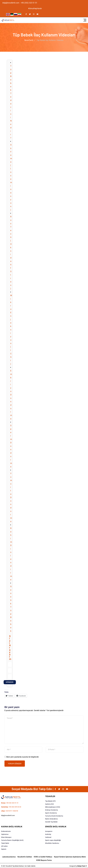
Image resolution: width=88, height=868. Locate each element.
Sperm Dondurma (11, 446)
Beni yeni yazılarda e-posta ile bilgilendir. (23, 757)
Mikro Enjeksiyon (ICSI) (11, 330)
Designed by (78, 866)
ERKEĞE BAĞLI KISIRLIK (56, 827)
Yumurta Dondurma (11, 497)
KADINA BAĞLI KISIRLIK (12, 827)
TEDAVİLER (50, 796)
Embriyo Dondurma (11, 395)
